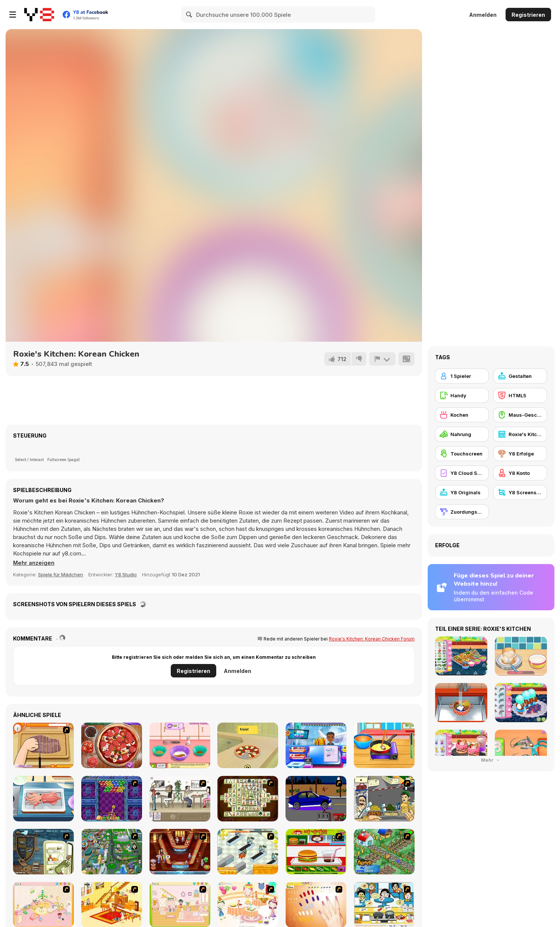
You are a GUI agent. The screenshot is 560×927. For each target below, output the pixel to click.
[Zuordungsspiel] (462, 512)
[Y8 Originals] (462, 492)
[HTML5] (520, 395)
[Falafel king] (384, 799)
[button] (34, 563)
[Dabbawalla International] (112, 852)
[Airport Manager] (316, 745)
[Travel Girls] (384, 745)
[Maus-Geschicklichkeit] (520, 415)
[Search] (189, 15)
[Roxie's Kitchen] (520, 434)
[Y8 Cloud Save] (462, 473)
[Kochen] (462, 415)
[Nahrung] (462, 434)
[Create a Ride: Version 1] (316, 799)
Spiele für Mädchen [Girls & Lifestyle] (61, 574)
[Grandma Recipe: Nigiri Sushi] (43, 799)
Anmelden (483, 15)
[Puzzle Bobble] (112, 799)
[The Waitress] (180, 799)
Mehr (491, 760)
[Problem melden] (382, 359)
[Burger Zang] (316, 852)
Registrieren (528, 15)
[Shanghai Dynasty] (248, 799)
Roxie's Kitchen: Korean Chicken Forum (372, 639)
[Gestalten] (520, 376)
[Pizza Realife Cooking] (112, 745)
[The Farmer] (384, 852)
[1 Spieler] (462, 376)
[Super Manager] (248, 852)
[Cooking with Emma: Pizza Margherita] (248, 745)
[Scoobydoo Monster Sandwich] (43, 852)
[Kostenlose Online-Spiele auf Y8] (39, 15)
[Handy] (462, 395)
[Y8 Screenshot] (520, 492)
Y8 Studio (126, 574)
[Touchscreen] (462, 454)
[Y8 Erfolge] (520, 454)
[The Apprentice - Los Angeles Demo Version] (180, 852)
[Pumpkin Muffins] (180, 745)
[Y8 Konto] (520, 473)
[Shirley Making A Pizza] (43, 745)
